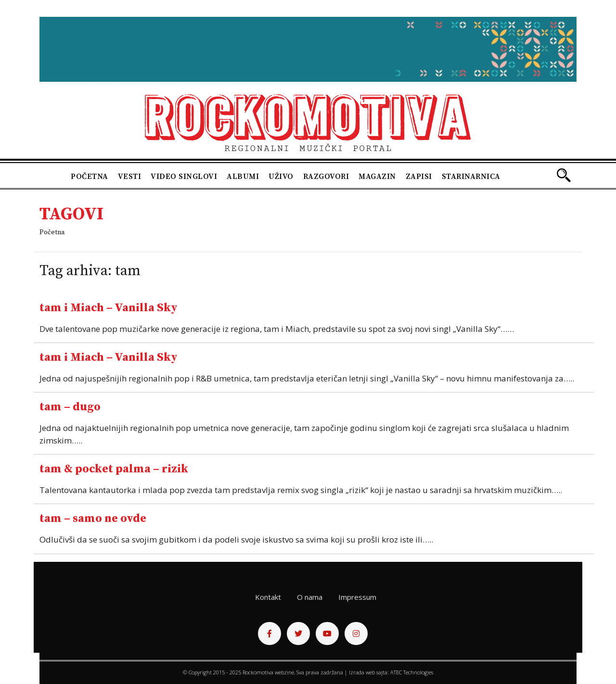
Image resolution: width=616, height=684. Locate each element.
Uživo (281, 177)
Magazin (377, 177)
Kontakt (268, 597)
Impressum (357, 597)
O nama (310, 597)
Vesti (130, 177)
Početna (90, 177)
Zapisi (419, 177)
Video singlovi (184, 177)
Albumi (243, 177)
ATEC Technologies (412, 672)
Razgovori (326, 177)
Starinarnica (471, 177)
